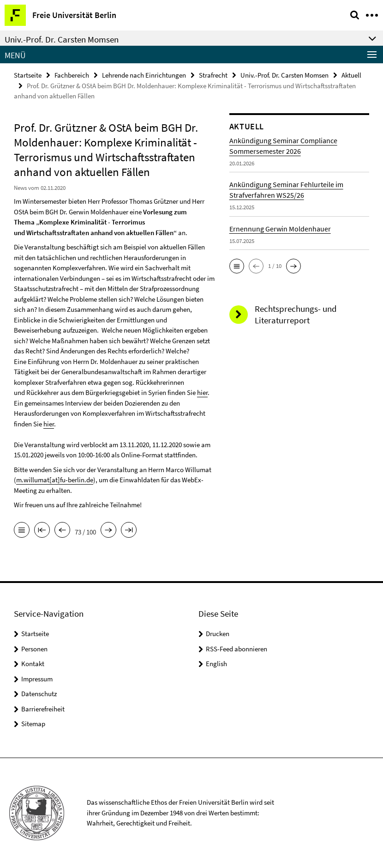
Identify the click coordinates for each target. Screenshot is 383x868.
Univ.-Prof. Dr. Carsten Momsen (284, 75)
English (216, 664)
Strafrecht (213, 75)
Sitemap (33, 724)
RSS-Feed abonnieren (236, 649)
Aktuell (351, 75)
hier (202, 392)
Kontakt (33, 664)
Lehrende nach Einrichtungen (144, 75)
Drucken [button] (218, 634)
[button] (237, 266)
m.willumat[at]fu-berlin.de (55, 480)
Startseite (28, 75)
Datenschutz (39, 694)
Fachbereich (72, 75)
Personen (34, 649)
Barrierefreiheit (43, 709)
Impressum (37, 679)
